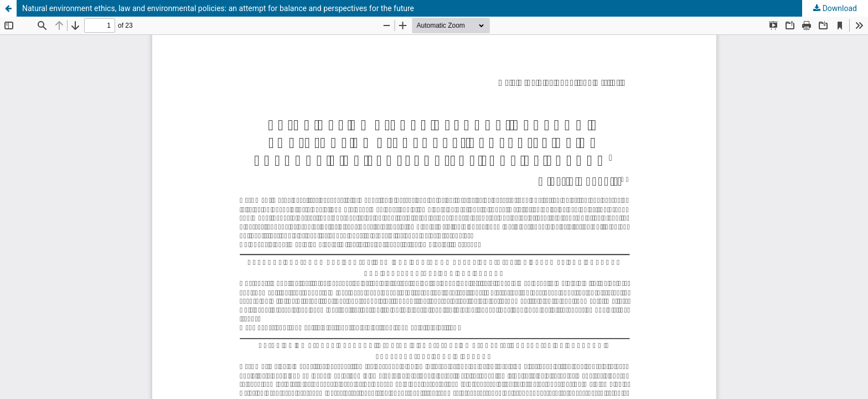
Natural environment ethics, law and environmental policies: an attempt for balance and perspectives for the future (218, 8)
